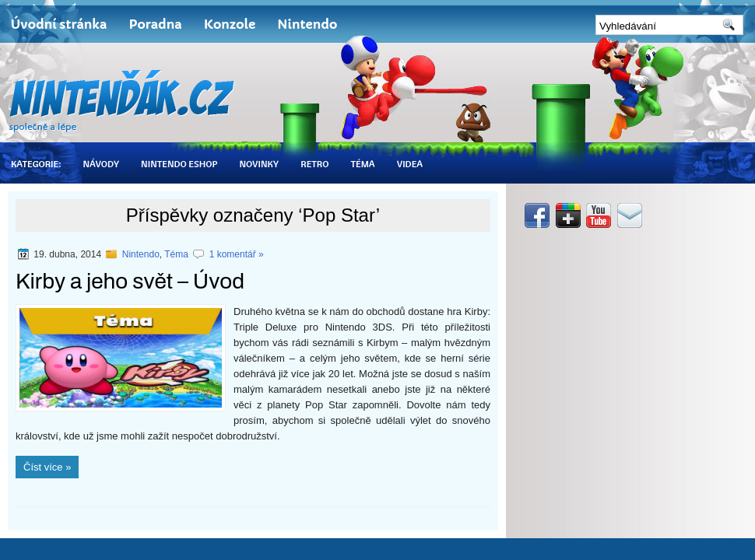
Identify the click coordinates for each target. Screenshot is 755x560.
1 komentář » (237, 254)
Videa (410, 164)
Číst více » (47, 467)
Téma (362, 164)
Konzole (230, 24)
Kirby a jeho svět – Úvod (130, 281)
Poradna (155, 24)
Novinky (259, 164)
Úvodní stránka (59, 24)
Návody (101, 164)
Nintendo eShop (179, 164)
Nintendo (307, 24)
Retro (314, 164)
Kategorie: (36, 164)
